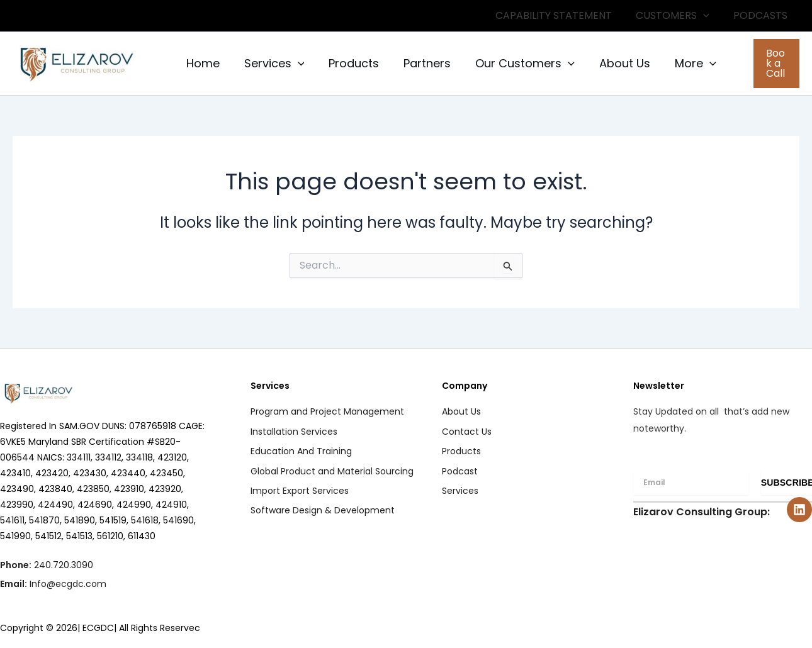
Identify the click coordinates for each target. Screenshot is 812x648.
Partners (421, 63)
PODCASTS (762, 15)
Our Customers (517, 64)
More (684, 64)
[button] (770, 64)
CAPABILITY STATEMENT (563, 15)
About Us (615, 63)
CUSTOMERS (678, 16)
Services (271, 64)
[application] (709, 16)
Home (202, 63)
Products (349, 63)
